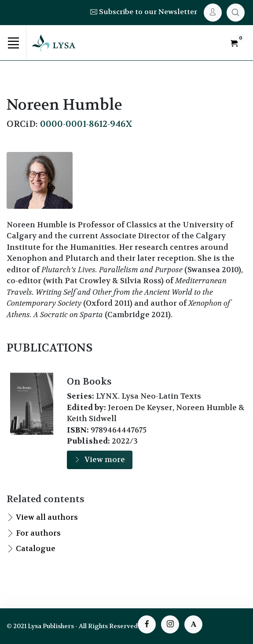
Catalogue (36, 548)
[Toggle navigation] (13, 43)
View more (100, 460)
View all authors (47, 517)
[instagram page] (170, 624)
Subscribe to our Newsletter (144, 12)
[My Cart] (236, 13)
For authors (38, 533)
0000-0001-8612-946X (86, 124)
